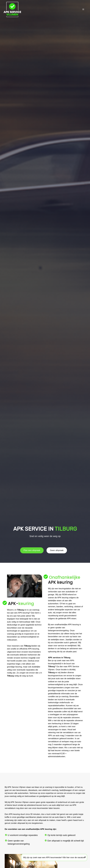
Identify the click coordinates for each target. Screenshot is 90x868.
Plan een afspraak (32, 550)
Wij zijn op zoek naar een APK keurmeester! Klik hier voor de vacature (54, 857)
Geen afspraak (57, 550)
